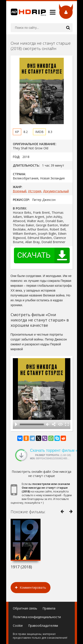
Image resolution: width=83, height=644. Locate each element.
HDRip (26, 12)
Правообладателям (43, 626)
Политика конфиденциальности (37, 617)
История (35, 191)
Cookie (18, 626)
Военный (20, 191)
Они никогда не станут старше (50, 474)
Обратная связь (25, 608)
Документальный (56, 191)
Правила (49, 608)
